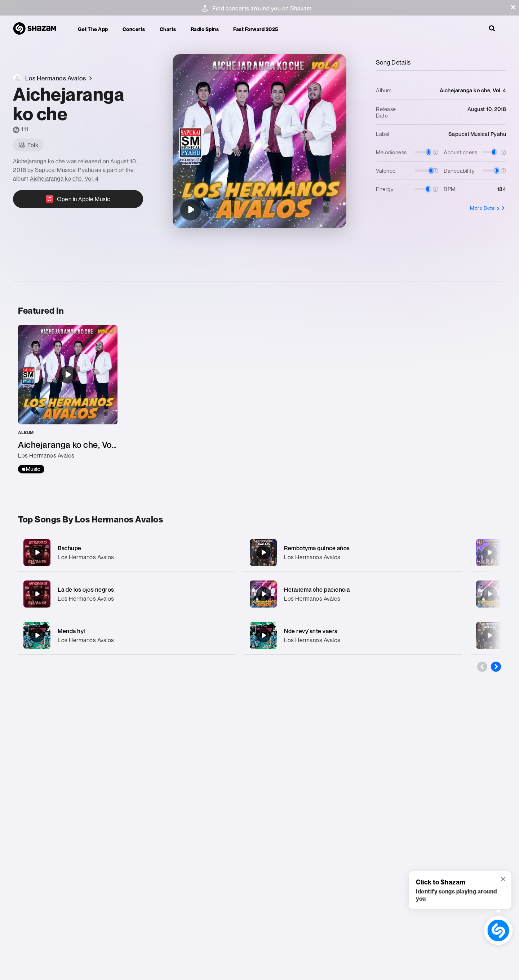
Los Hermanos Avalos (86, 557)
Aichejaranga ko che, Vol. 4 (64, 178)
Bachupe (70, 548)
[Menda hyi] (127, 635)
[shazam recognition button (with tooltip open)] (498, 930)
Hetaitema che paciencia (317, 590)
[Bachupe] (127, 553)
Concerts (134, 29)
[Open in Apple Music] (78, 199)
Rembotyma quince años (317, 548)
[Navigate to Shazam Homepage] (38, 29)
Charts (168, 29)
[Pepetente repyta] (490, 635)
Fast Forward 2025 (256, 29)
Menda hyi (72, 631)
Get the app (93, 29)
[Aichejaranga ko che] (191, 210)
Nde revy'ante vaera (311, 631)
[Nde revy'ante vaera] (353, 635)
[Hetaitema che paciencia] (353, 594)
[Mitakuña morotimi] (490, 552)
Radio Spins (205, 29)
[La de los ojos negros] (127, 594)
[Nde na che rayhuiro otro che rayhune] (490, 594)
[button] (513, 7)
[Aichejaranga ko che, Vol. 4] (68, 399)
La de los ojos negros (86, 590)
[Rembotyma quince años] (353, 553)
